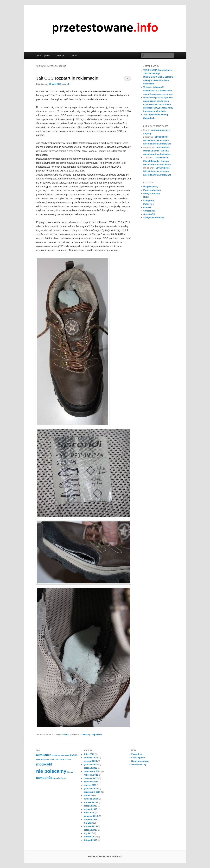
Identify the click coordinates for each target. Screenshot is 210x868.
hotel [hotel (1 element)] (38, 759)
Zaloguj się (137, 754)
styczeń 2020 (90, 802)
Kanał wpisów (138, 758)
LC (68, 84)
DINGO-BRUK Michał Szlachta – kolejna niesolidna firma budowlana (158, 80)
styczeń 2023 (90, 761)
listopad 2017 (90, 830)
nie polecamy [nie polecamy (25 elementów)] (51, 771)
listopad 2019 (90, 806)
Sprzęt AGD (149, 214)
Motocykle (149, 204)
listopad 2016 (90, 840)
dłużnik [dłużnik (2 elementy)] (73, 755)
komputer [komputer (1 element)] (45, 759)
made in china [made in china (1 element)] (65, 759)
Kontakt (73, 56)
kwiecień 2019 (91, 816)
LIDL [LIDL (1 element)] (57, 759)
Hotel (146, 197)
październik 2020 (92, 792)
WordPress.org (139, 764)
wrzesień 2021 (91, 782)
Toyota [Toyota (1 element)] (63, 778)
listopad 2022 (90, 768)
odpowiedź (96, 735)
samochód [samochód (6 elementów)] (44, 778)
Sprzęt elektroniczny (154, 218)
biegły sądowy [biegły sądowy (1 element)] (58, 755)
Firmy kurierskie (152, 194)
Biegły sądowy (151, 187)
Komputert (149, 201)
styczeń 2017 (90, 837)
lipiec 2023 (89, 754)
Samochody (149, 211)
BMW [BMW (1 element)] (67, 755)
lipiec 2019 (89, 813)
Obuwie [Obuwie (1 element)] (70, 772)
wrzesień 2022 (91, 775)
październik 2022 (92, 771)
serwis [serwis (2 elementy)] (56, 778)
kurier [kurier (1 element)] (52, 759)
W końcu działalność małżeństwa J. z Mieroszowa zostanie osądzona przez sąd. (158, 91)
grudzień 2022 (91, 764)
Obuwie (66, 735)
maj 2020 (88, 795)
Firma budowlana (152, 190)
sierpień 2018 (90, 819)
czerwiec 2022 (91, 778)
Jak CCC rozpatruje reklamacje (67, 78)
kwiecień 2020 (91, 799)
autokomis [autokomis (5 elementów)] (44, 755)
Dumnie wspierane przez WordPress (105, 857)
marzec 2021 (90, 785)
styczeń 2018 (90, 826)
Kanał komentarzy (140, 761)
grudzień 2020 (91, 789)
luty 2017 (88, 833)
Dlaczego (60, 56)
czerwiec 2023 (91, 758)
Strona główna (44, 56)
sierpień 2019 (90, 809)
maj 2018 (88, 823)
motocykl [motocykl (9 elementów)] (44, 764)
